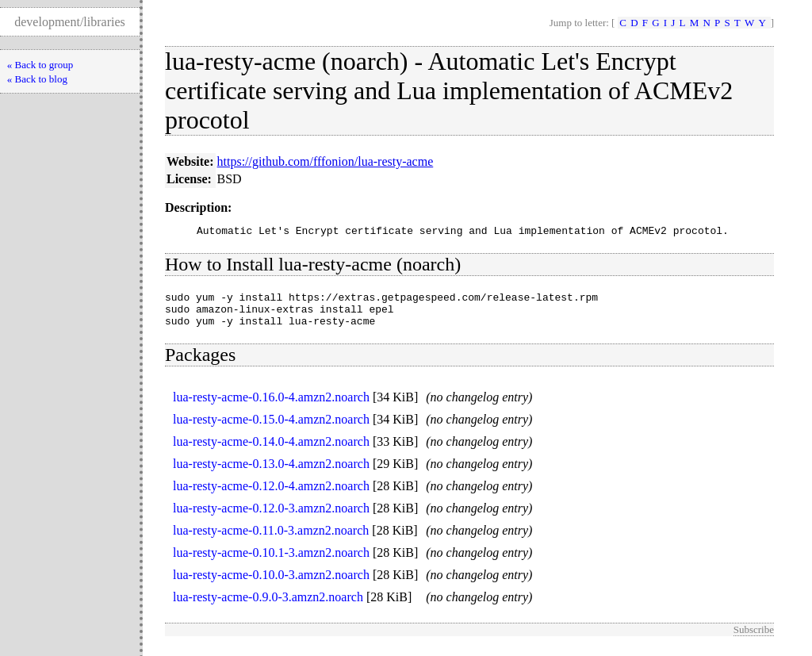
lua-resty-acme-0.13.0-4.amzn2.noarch (271, 473)
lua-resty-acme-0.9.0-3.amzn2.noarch (268, 606)
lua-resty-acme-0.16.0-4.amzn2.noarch (271, 407)
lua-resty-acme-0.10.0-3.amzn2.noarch (271, 584)
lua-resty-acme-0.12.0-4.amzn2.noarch (271, 495)
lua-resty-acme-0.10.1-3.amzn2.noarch (271, 562)
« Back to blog (37, 79)
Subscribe (754, 639)
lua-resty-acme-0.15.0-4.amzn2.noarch (271, 429)
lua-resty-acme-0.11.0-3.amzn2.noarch (271, 540)
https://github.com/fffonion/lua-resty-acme (326, 161)
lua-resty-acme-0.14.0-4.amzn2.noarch (271, 451)
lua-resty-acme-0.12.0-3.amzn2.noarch (271, 518)
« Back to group (40, 65)
